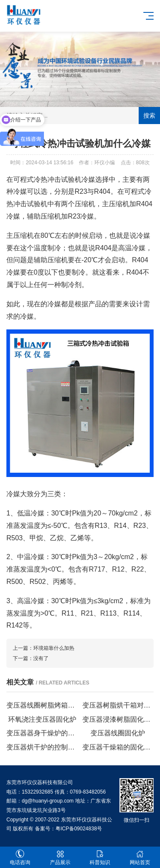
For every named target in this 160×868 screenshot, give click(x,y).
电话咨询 (20, 858)
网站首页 (140, 858)
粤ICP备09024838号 (79, 829)
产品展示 (60, 858)
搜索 (149, 116)
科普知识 (100, 858)
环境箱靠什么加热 (54, 648)
